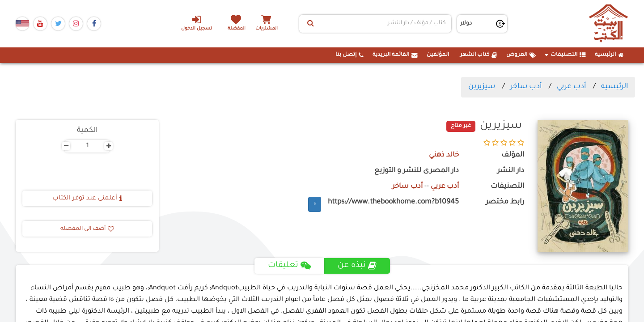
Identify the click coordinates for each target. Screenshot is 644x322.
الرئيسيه (614, 87)
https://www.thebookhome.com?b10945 (393, 202)
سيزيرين (482, 87)
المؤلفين (438, 55)
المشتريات (268, 29)
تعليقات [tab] (289, 266)
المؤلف (513, 155)
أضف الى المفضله (87, 229)
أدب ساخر (526, 87)
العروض (521, 55)
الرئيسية (609, 55)
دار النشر (511, 171)
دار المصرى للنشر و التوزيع (417, 171)
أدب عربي (571, 87)
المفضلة (237, 29)
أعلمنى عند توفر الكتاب (87, 199)
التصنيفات (565, 55)
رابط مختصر (505, 202)
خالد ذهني (443, 155)
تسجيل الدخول (196, 23)
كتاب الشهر (479, 55)
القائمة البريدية (395, 55)
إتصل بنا (350, 55)
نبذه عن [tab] (357, 266)
